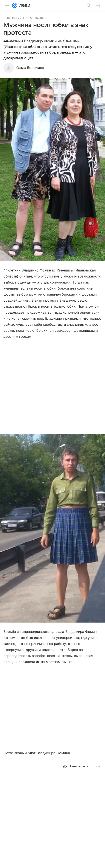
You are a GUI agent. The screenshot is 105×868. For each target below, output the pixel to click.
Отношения (38, 18)
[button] (52, 170)
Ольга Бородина (30, 68)
